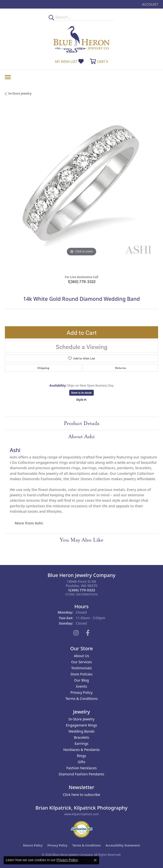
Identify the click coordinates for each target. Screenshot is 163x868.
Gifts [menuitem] (81, 762)
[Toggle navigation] (8, 77)
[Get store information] (81, 594)
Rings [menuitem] (81, 756)
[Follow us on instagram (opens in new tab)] (76, 633)
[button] (150, 4)
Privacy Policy (82, 692)
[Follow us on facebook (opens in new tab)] (88, 633)
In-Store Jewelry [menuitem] (81, 719)
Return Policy (33, 845)
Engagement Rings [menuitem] (81, 725)
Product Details (82, 423)
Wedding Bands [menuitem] (81, 731)
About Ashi (81, 436)
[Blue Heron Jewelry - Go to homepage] (81, 39)
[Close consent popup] (95, 860)
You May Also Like (81, 540)
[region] (81, 187)
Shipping (43, 368)
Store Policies (81, 674)
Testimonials (81, 668)
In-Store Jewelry (20, 93)
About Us (81, 656)
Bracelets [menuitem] (81, 737)
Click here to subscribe (81, 795)
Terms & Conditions (81, 699)
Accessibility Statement (123, 845)
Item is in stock (81, 393)
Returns (120, 368)
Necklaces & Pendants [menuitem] (82, 750)
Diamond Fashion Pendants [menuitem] (81, 774)
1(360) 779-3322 (82, 281)
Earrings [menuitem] (81, 743)
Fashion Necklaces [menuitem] (81, 768)
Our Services (82, 662)
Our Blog (81, 680)
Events (81, 686)
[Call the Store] (81, 590)
